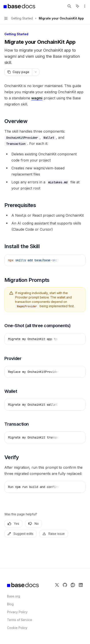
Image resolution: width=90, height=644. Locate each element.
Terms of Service (20, 620)
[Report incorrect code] (65, 260)
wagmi (37, 98)
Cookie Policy (17, 628)
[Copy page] (18, 72)
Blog (10, 604)
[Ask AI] (79, 260)
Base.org (14, 596)
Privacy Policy (17, 612)
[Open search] (69, 6)
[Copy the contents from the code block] (72, 260)
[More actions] (84, 6)
